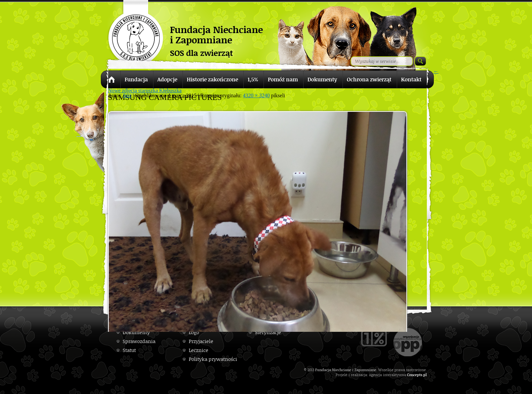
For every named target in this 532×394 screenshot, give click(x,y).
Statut (129, 350)
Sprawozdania (139, 341)
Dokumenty (136, 332)
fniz (127, 95)
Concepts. (415, 375)
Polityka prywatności (213, 359)
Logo (194, 332)
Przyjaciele (201, 341)
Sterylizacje (268, 332)
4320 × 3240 (256, 95)
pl (425, 375)
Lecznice (199, 350)
